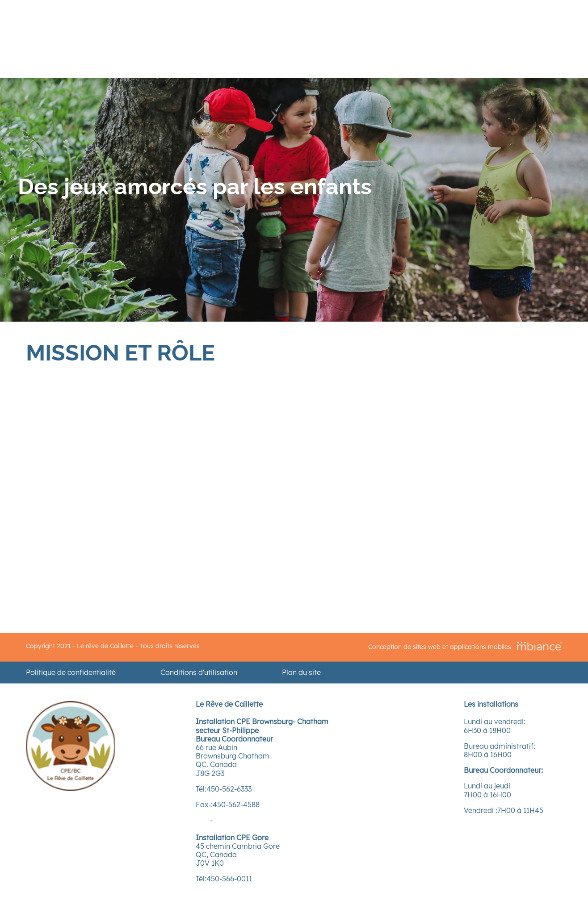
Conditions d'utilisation (199, 673)
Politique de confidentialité (71, 673)
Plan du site (301, 673)
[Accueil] (71, 788)
